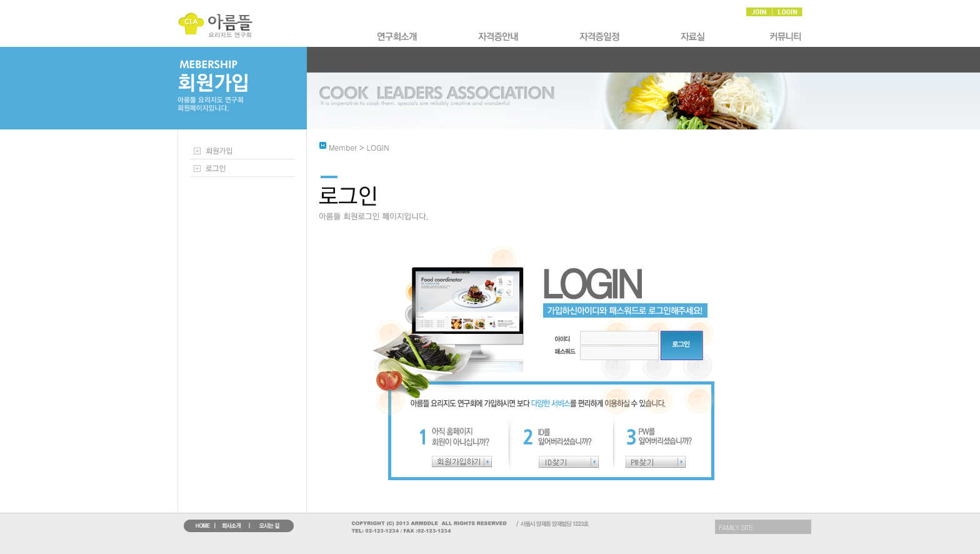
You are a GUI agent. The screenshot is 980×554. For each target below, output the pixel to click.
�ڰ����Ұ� (499, 37)
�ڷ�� (696, 37)
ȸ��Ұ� (398, 37)
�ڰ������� (601, 37)
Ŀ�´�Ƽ (784, 37)
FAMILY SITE (736, 527)
